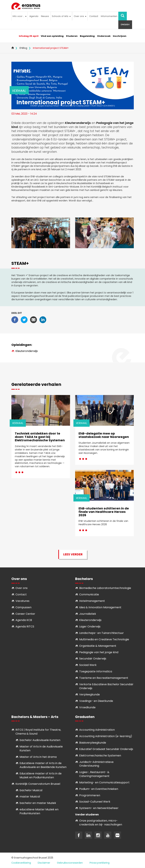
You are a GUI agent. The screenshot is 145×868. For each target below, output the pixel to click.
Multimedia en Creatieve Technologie (104, 639)
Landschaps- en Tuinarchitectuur (101, 633)
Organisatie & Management (98, 646)
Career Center (25, 614)
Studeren (72, 36)
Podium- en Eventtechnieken (99, 789)
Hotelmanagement (92, 601)
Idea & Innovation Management (100, 607)
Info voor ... (20, 16)
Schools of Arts (61, 16)
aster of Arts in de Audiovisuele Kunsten (41, 748)
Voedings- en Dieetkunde (96, 701)
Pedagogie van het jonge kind (99, 652)
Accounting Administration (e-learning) (106, 736)
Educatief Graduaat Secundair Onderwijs (106, 749)
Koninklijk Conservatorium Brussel (38, 784)
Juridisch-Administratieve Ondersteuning (96, 764)
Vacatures (22, 601)
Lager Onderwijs (90, 627)
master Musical (30, 797)
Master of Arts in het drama (38, 757)
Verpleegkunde (89, 694)
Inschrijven (120, 36)
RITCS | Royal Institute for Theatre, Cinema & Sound (38, 732)
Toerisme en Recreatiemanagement (104, 678)
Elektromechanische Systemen (100, 756)
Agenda (34, 16)
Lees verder (73, 554)
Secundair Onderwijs (93, 659)
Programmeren (90, 795)
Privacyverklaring (100, 863)
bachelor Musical (31, 790)
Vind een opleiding (52, 36)
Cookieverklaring (21, 863)
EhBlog (23, 48)
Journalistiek (88, 614)
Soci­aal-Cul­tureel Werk (95, 802)
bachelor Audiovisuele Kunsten (40, 740)
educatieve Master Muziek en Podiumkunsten (39, 811)
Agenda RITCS (25, 627)
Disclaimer (44, 863)
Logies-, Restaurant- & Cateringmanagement (94, 774)
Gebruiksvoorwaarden (70, 863)
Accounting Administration (97, 730)
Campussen (23, 607)
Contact (94, 16)
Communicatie (89, 594)
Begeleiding (87, 36)
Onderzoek (104, 36)
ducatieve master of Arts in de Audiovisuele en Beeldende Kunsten (43, 765)
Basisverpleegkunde (93, 743)
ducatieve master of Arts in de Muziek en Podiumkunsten (41, 775)
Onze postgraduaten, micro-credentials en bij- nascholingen (101, 823)
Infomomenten (109, 16)
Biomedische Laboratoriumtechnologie (105, 588)
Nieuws (45, 16)
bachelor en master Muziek (38, 803)
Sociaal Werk (88, 665)
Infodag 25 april (29, 36)
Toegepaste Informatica (96, 671)
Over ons (80, 16)
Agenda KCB (24, 620)
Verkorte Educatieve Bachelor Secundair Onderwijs (106, 686)
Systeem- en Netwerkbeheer (99, 808)
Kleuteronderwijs (27, 351)
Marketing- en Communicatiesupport (104, 782)
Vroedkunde (87, 707)
